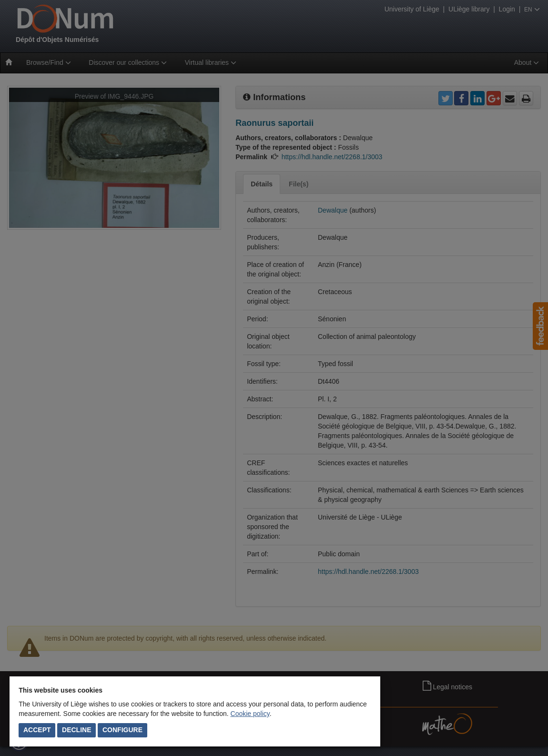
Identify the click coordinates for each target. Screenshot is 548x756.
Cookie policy (250, 714)
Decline (76, 730)
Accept (37, 730)
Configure (122, 730)
